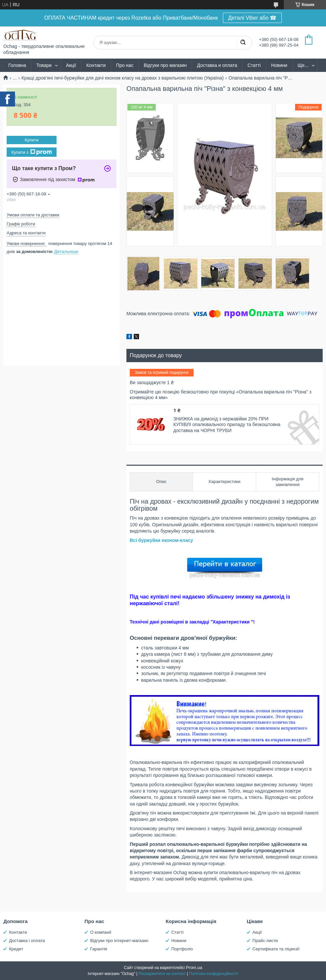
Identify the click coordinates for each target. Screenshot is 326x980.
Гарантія (99, 949)
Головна (17, 65)
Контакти (96, 65)
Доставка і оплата (27, 941)
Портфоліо (182, 949)
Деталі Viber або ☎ (252, 18)
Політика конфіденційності (214, 974)
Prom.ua (194, 968)
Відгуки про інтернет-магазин (119, 941)
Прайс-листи (265, 941)
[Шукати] (243, 43)
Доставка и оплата (217, 65)
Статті (254, 65)
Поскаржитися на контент (162, 974)
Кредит (16, 949)
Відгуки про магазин (165, 65)
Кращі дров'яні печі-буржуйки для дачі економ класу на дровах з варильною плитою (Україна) (123, 78)
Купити (32, 140)
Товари (44, 65)
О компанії (101, 932)
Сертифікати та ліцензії (276, 949)
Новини (279, 65)
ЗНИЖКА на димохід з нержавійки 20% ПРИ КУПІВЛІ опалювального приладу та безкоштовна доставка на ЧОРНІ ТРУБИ (227, 425)
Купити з (31, 152)
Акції (71, 65)
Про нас (125, 65)
